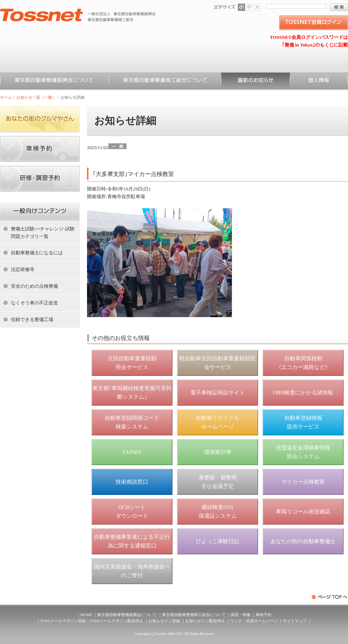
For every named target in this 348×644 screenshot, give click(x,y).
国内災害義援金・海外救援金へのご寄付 (132, 571)
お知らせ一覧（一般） (256, 82)
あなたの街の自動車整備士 (303, 541)
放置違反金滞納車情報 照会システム (303, 452)
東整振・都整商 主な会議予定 (218, 482)
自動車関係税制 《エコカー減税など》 (303, 363)
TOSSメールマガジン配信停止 (117, 621)
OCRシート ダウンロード (132, 512)
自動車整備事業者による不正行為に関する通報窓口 (132, 541)
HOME (86, 615)
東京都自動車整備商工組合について (165, 82)
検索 (339, 7)
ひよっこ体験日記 (217, 541)
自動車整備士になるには (37, 253)
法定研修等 (23, 269)
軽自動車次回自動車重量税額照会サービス (217, 363)
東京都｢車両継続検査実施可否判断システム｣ (132, 393)
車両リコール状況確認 (303, 512)
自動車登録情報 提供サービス (303, 422)
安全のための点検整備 (34, 286)
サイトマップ (295, 621)
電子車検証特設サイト (217, 393)
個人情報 (319, 82)
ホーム (6, 97)
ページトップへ (330, 597)
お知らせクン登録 (164, 621)
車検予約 (264, 615)
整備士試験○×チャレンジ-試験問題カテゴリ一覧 (43, 233)
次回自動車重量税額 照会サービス (132, 363)
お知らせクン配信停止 (205, 621)
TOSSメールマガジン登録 (63, 621)
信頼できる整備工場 (32, 319)
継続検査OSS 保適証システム (218, 512)
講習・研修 (241, 615)
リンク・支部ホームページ (254, 621)
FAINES (132, 452)
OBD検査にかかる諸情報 (303, 393)
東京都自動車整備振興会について (54, 82)
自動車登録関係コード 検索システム (132, 422)
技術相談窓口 (132, 482)
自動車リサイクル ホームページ (217, 422)
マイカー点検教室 (303, 482)
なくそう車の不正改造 (34, 303)
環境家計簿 (218, 452)
